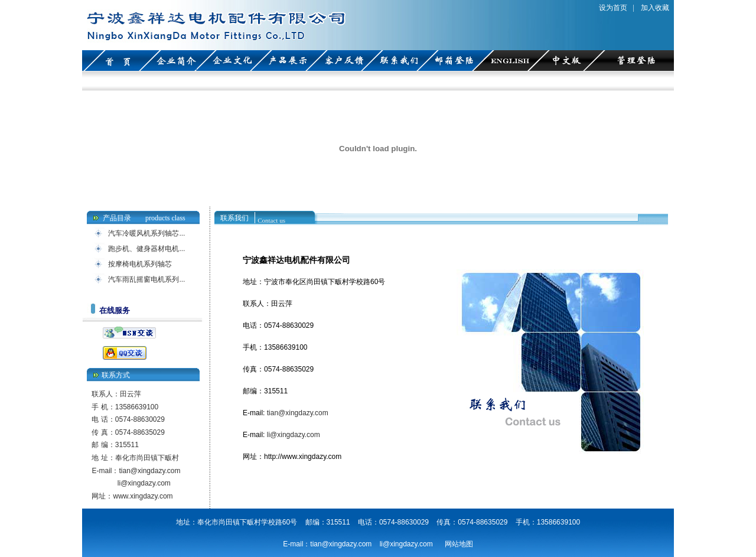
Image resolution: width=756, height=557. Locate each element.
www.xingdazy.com (143, 496)
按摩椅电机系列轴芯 (140, 264)
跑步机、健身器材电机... (146, 249)
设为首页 (613, 8)
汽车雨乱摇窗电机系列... (146, 279)
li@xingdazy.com (144, 483)
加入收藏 (655, 8)
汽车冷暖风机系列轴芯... (146, 233)
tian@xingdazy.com (149, 471)
